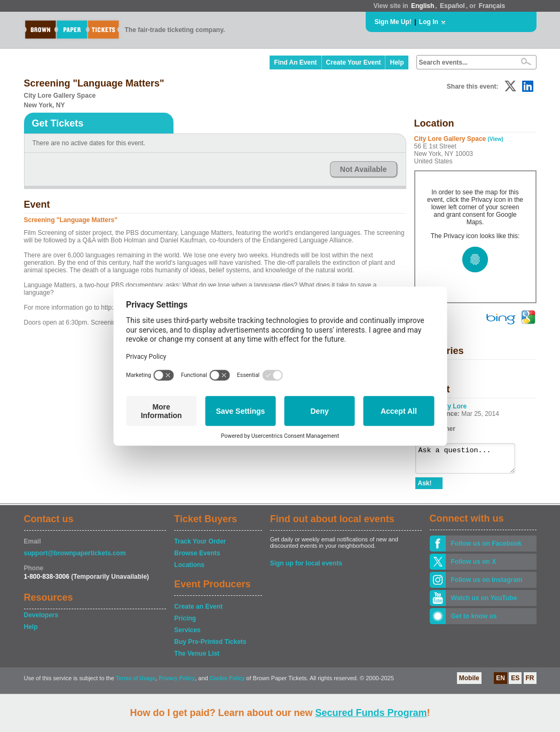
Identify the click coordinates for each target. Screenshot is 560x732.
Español (452, 6)
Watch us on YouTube (484, 603)
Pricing (185, 623)
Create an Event (198, 611)
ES (515, 683)
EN (500, 683)
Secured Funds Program (371, 713)
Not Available (364, 169)
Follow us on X (474, 566)
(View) (496, 139)
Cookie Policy (227, 683)
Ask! (425, 488)
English (423, 6)
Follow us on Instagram (487, 585)
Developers (41, 620)
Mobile (469, 683)
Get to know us (474, 621)
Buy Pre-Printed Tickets (210, 647)
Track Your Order (200, 546)
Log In (429, 22)
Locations (189, 570)
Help (397, 62)
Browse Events (197, 558)
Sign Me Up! (393, 22)
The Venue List (197, 658)
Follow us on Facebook (487, 548)
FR (530, 683)
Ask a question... (471, 461)
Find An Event (295, 62)
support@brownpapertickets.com (75, 558)
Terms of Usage (136, 683)
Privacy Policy (177, 683)
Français (492, 6)
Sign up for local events (306, 568)
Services (187, 635)
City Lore (453, 406)
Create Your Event (354, 62)
